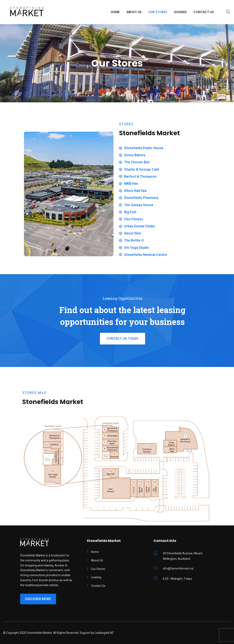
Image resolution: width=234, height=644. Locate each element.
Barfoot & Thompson (140, 176)
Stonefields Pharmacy (141, 198)
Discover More (38, 599)
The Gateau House (139, 205)
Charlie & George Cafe (142, 169)
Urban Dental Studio (140, 226)
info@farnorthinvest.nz (178, 568)
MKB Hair (131, 184)
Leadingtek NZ (104, 633)
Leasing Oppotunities (123, 298)
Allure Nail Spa (135, 191)
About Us (134, 12)
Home (115, 12)
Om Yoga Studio (136, 248)
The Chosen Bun (137, 162)
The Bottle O (134, 240)
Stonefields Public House (144, 148)
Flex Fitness (134, 219)
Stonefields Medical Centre (146, 255)
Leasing (180, 12)
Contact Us (204, 12)
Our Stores (158, 12)
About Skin (133, 233)
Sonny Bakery (135, 155)
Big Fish (130, 212)
